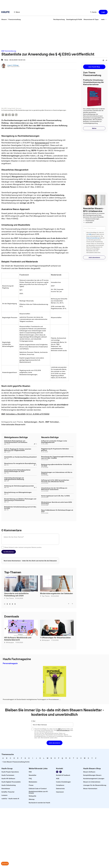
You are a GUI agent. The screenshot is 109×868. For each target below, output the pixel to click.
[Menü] (17, 12)
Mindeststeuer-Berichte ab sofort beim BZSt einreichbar (57, 503)
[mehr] (104, 19)
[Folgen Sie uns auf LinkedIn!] (57, 772)
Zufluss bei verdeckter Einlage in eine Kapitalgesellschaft (54, 442)
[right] (72, 604)
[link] (4, 19)
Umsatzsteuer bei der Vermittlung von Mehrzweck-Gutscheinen (54, 489)
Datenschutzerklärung (93, 238)
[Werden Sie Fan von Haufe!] (60, 772)
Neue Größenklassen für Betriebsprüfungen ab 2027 (57, 511)
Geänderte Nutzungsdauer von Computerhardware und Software (16, 442)
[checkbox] (3, 547)
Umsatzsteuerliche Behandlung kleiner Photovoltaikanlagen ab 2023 (17, 471)
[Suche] (93, 12)
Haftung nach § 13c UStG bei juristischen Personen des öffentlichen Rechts (55, 481)
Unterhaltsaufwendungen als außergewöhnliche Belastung (14, 479)
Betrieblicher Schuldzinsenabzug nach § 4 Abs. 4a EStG (20, 508)
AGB (90, 234)
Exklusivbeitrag (11, 577)
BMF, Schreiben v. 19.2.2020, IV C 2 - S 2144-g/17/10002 (25, 414)
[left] (69, 604)
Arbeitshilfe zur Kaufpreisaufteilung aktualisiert (20, 457)
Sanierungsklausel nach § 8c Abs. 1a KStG (55, 496)
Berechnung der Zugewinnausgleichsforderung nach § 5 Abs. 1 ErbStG (57, 457)
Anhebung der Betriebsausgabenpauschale (19, 486)
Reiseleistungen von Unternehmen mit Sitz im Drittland (57, 473)
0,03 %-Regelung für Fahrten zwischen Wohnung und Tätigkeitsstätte (18, 450)
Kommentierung (42, 143)
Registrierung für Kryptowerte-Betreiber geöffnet (55, 450)
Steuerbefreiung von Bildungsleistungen (18, 492)
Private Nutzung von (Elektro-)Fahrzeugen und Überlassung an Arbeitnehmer (20, 500)
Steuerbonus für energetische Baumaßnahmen (20, 463)
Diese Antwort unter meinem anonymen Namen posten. (23, 547)
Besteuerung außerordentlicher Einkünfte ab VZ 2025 (56, 465)
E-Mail (33, 721)
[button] (103, 12)
